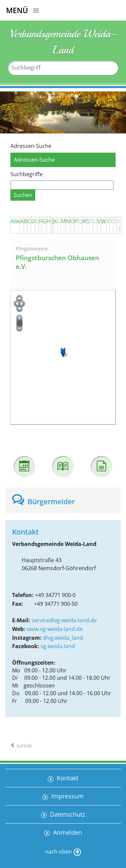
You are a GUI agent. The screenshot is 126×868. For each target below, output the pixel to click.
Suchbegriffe (27, 174)
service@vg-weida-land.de (64, 620)
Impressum (67, 796)
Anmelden (67, 832)
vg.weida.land (58, 646)
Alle (15, 221)
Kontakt (67, 778)
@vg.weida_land (63, 638)
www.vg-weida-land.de (55, 629)
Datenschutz (67, 814)
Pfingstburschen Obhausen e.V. (57, 262)
